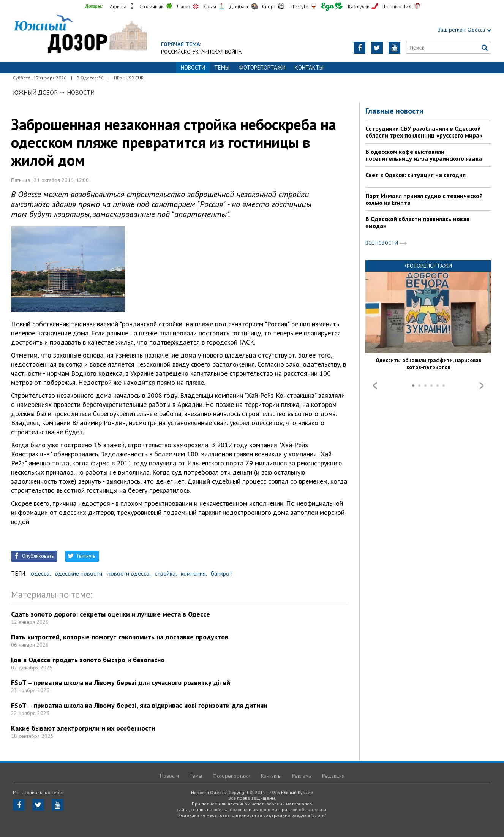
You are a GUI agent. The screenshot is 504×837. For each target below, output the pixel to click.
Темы (222, 67)
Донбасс (239, 6)
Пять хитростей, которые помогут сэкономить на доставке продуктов (120, 637)
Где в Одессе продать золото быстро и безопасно (88, 660)
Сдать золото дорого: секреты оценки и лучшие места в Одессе (111, 614)
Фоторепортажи (262, 67)
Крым (210, 6)
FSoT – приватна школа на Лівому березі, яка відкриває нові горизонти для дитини (139, 705)
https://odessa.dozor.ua (80, 35)
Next (482, 386)
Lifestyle (299, 6)
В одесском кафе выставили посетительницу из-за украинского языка (424, 155)
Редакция (333, 776)
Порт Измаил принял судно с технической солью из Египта (424, 199)
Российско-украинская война (201, 52)
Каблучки (359, 6)
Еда (332, 7)
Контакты (309, 67)
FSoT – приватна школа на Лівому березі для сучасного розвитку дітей (121, 683)
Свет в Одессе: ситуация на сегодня (416, 175)
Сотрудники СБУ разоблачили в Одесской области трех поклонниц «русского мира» (424, 132)
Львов (183, 6)
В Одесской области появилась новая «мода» (417, 222)
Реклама (302, 776)
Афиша (118, 6)
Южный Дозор (35, 92)
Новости (81, 92)
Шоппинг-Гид (397, 6)
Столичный (152, 6)
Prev (375, 386)
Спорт (269, 6)
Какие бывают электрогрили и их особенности (83, 728)
